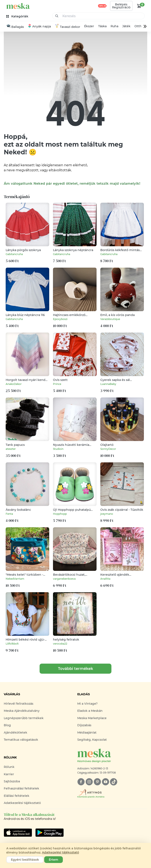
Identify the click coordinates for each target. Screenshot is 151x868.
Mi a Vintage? (87, 704)
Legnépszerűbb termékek (24, 718)
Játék (126, 27)
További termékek (75, 669)
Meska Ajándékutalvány (22, 711)
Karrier (9, 774)
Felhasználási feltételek (21, 789)
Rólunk (9, 767)
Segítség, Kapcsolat (92, 740)
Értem (54, 860)
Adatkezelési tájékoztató (22, 803)
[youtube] (105, 782)
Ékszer (89, 27)
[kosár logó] (139, 6)
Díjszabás (84, 725)
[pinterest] (97, 782)
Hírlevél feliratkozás (19, 704)
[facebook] (81, 782)
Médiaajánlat (87, 733)
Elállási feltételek (17, 796)
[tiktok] (114, 782)
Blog (7, 725)
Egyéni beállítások (25, 860)
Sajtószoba (12, 782)
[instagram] (89, 782)
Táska (102, 27)
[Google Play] (18, 833)
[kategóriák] (18, 16)
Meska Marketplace (92, 718)
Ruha (114, 27)
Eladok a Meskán (90, 711)
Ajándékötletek (15, 733)
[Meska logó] (112, 756)
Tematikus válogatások (21, 740)
